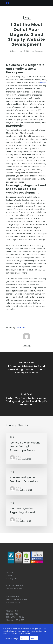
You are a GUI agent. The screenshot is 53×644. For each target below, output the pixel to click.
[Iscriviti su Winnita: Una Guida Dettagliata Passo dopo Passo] (26, 448)
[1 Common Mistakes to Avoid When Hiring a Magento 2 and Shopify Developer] (26, 368)
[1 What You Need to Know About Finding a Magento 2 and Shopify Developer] (26, 400)
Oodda (43, 83)
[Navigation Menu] (45, 3)
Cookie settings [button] (11, 638)
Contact (10, 572)
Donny (15, 51)
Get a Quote (12, 579)
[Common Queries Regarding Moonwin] (26, 512)
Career (9, 575)
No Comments (38, 51)
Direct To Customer (15, 585)
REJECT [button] (34, 638)
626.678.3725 (12, 614)
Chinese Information (15, 588)
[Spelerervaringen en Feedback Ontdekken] (26, 481)
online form (21, 327)
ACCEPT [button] (25, 638)
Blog (27, 17)
